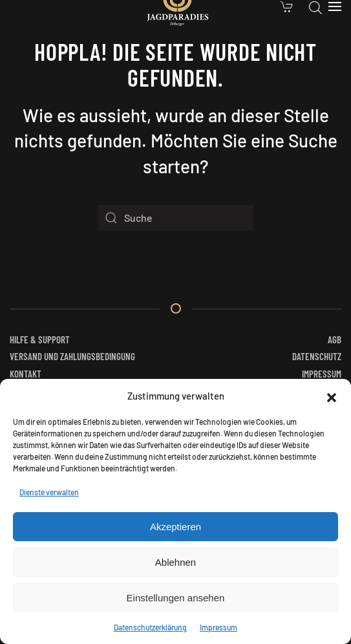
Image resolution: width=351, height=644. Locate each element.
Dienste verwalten (49, 492)
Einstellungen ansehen (176, 598)
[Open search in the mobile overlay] (315, 6)
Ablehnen (175, 562)
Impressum (218, 627)
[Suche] (176, 218)
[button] (332, 396)
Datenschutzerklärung (150, 627)
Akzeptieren (175, 527)
